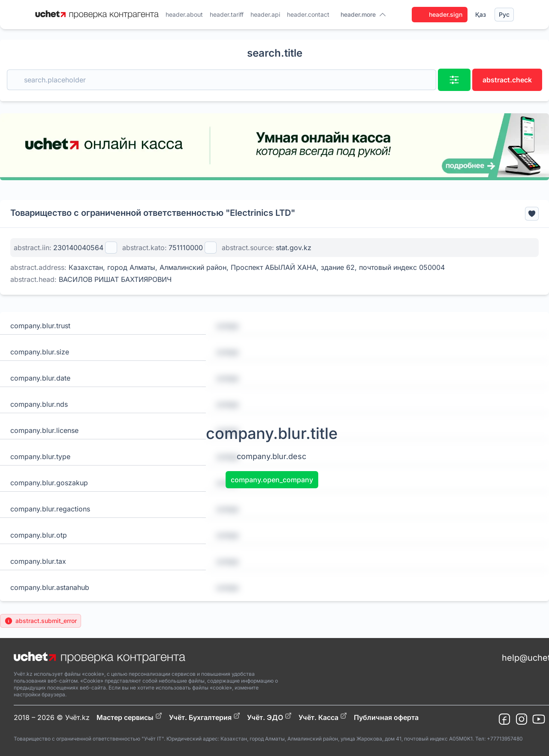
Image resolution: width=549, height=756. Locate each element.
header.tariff (227, 14)
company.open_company (272, 480)
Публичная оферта (386, 717)
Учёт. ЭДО (269, 717)
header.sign (440, 15)
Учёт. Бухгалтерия (205, 717)
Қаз (481, 14)
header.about (184, 14)
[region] (274, 147)
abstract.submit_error (41, 621)
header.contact (308, 14)
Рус (504, 14)
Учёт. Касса (323, 717)
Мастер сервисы (129, 717)
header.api (265, 14)
